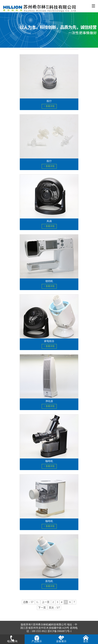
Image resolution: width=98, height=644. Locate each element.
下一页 (42, 608)
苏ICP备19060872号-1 (60, 631)
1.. (38, 602)
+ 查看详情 (49, 106)
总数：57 (28, 602)
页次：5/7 (54, 608)
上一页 (46, 602)
